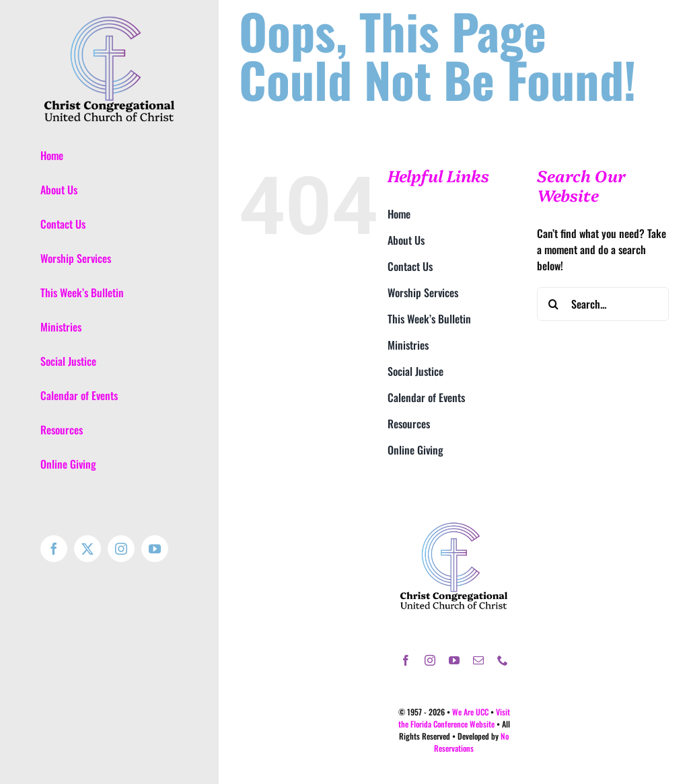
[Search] (554, 304)
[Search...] (603, 304)
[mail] (478, 660)
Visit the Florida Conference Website (454, 718)
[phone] (503, 660)
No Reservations (471, 742)
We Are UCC (470, 712)
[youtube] (454, 660)
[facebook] (406, 660)
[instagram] (430, 660)
